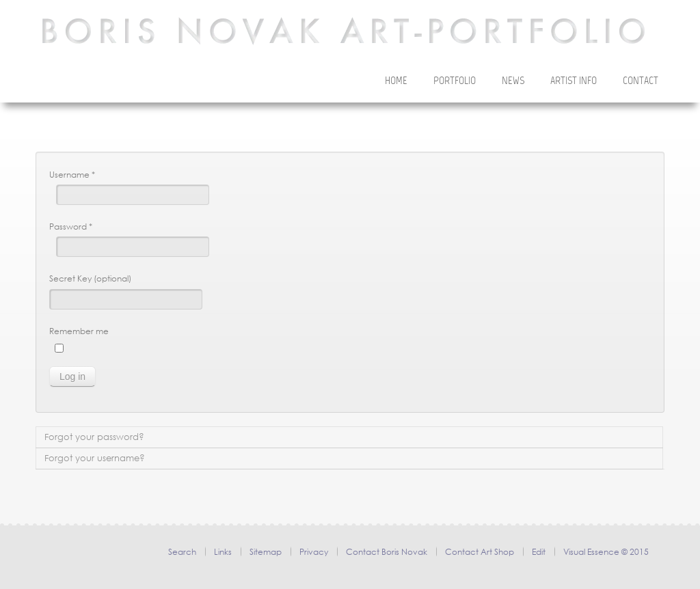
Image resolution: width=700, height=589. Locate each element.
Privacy (314, 552)
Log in (72, 376)
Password (71, 227)
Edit (539, 552)
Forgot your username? (95, 458)
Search (182, 552)
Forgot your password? (94, 437)
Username (72, 175)
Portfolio (455, 81)
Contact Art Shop (480, 552)
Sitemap (266, 552)
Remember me (79, 331)
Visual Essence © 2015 (606, 552)
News (513, 81)
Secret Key (70, 278)
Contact (641, 81)
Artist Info (574, 81)
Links (223, 552)
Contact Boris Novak (387, 552)
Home (396, 81)
